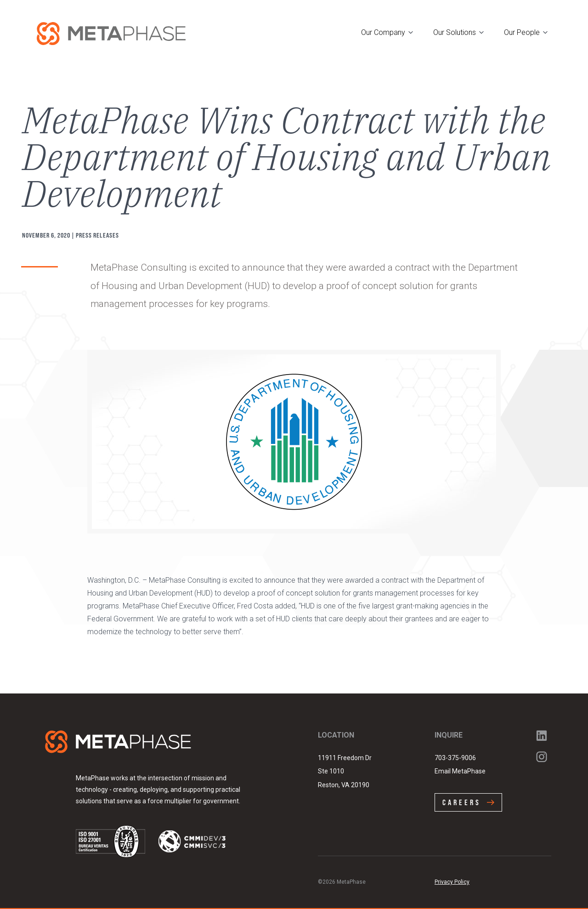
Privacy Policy (452, 882)
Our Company (383, 32)
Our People (522, 32)
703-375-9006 (455, 758)
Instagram (542, 757)
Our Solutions (455, 32)
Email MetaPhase (460, 771)
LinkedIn (542, 736)
